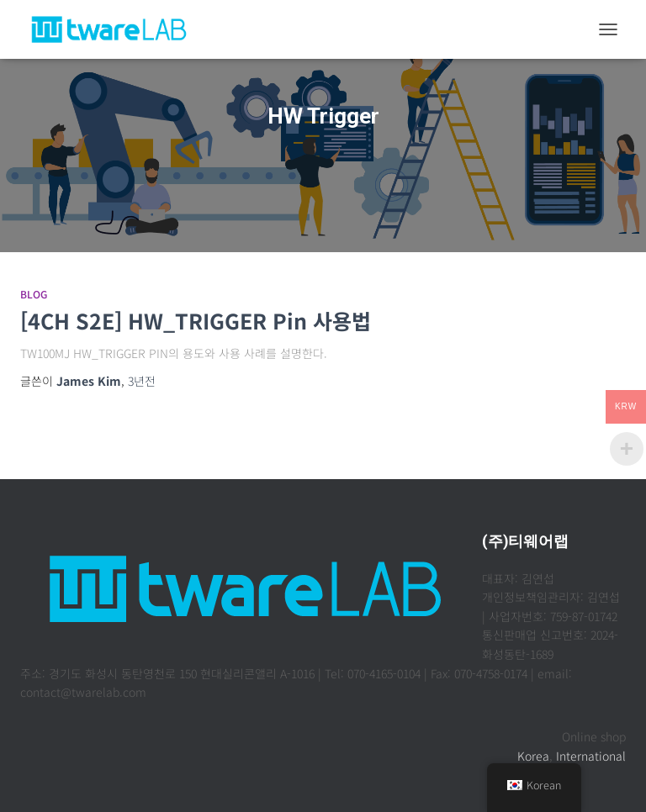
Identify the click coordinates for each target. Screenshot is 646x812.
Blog (34, 294)
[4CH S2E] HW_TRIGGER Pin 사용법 (196, 320)
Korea (533, 756)
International (591, 756)
